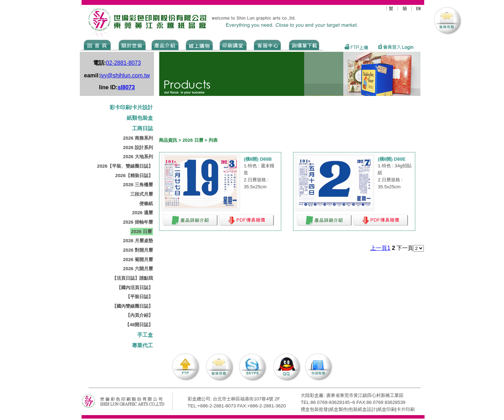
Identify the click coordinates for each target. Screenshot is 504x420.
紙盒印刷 (386, 409)
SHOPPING (199, 44)
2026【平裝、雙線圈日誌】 (125, 166)
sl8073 (126, 87)
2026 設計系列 (138, 148)
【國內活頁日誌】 (135, 288)
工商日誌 (142, 128)
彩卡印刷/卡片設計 (131, 107)
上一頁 (379, 248)
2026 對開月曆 (138, 250)
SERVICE (268, 44)
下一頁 (405, 248)
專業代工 (142, 345)
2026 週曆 (143, 213)
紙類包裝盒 (140, 118)
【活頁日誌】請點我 (132, 278)
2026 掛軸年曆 (138, 222)
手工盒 (145, 335)
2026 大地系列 (138, 157)
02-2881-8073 (124, 63)
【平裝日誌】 (139, 297)
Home (97, 44)
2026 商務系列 (138, 138)
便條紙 (146, 204)
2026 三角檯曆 (138, 185)
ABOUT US (131, 44)
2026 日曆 (142, 232)
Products (165, 44)
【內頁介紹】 (139, 315)
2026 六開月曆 (138, 269)
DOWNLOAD (304, 44)
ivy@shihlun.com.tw (125, 75)
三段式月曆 (142, 194)
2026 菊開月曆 (138, 260)
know (233, 44)
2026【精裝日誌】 (134, 176)
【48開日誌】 (139, 325)
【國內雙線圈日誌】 (132, 306)
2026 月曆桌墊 (138, 241)
